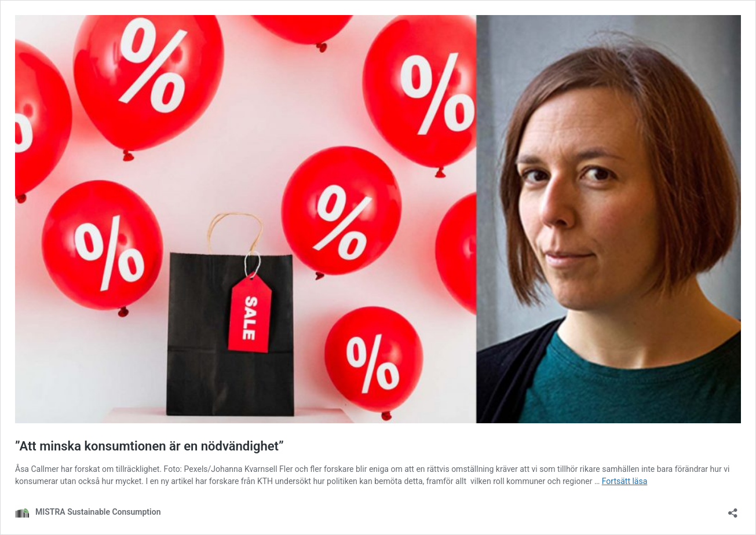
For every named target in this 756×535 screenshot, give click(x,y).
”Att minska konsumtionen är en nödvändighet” (149, 446)
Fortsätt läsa (625, 481)
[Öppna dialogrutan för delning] (733, 509)
